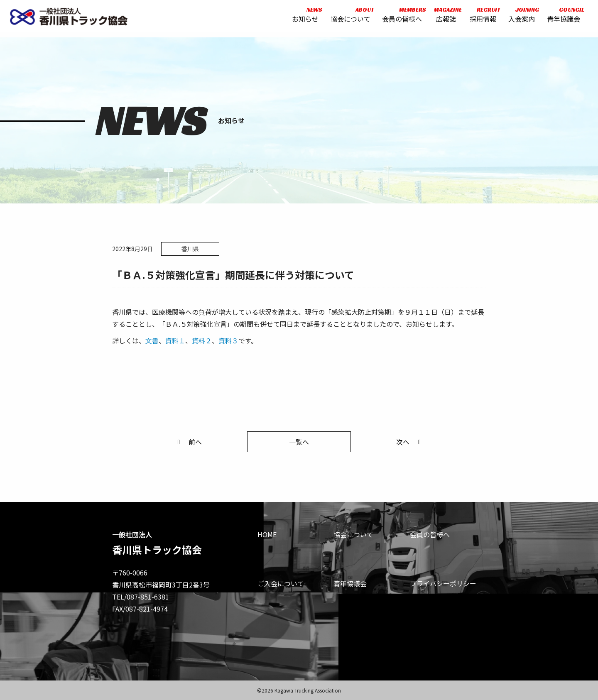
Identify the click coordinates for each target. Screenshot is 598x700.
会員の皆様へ (400, 18)
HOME (267, 534)
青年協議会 (561, 18)
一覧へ (299, 442)
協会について (348, 18)
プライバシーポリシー (443, 583)
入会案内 (519, 18)
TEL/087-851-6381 (141, 597)
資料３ (228, 340)
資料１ (175, 340)
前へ (188, 442)
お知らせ (303, 18)
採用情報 (481, 18)
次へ (410, 442)
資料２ (202, 340)
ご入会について (281, 583)
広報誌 (443, 18)
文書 (152, 340)
